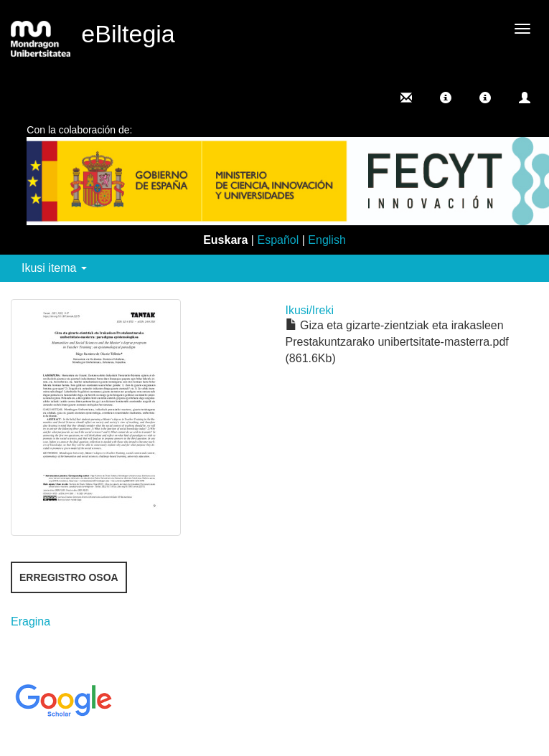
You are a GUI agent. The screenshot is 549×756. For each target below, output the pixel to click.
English (327, 240)
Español (278, 240)
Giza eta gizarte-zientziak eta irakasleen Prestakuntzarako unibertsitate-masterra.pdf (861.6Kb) (397, 342)
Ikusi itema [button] (54, 268)
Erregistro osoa (69, 577)
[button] (446, 98)
